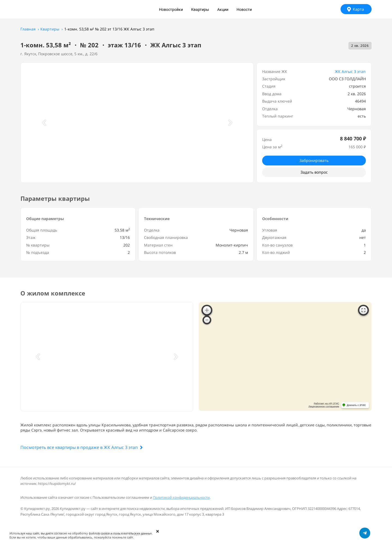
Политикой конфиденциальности (181, 497)
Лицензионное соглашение (324, 407)
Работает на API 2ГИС (327, 404)
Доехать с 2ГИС (356, 405)
